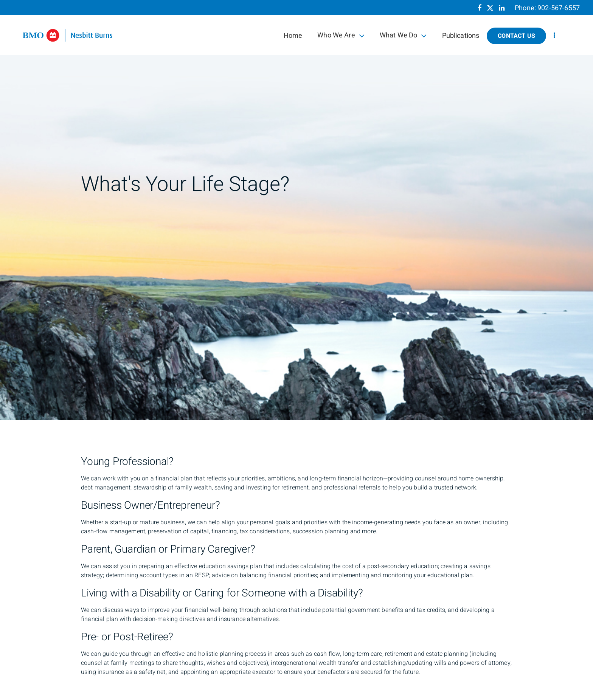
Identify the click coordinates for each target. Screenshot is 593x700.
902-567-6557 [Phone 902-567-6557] (559, 8)
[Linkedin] (502, 8)
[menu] (554, 36)
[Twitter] (490, 8)
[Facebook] (480, 8)
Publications (461, 36)
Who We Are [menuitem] (341, 35)
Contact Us (516, 36)
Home (293, 36)
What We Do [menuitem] (403, 35)
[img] (296, 210)
